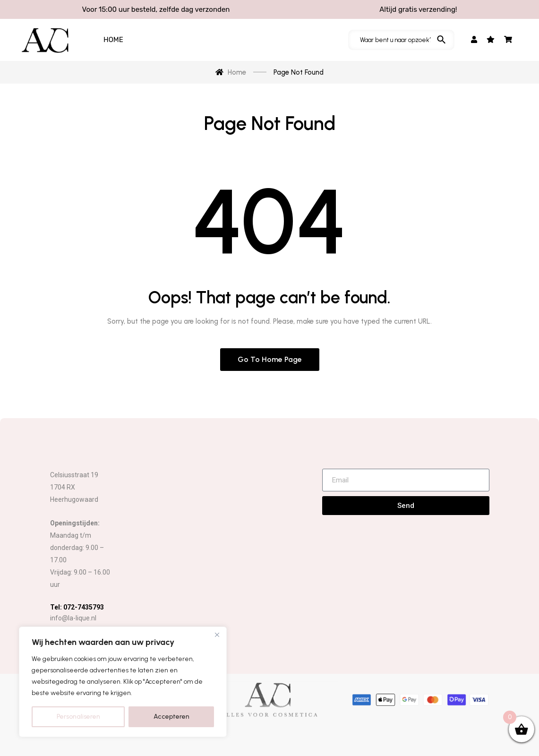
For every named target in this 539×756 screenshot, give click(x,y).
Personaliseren (78, 717)
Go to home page (270, 359)
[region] (123, 682)
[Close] (217, 635)
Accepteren (171, 717)
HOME (113, 40)
